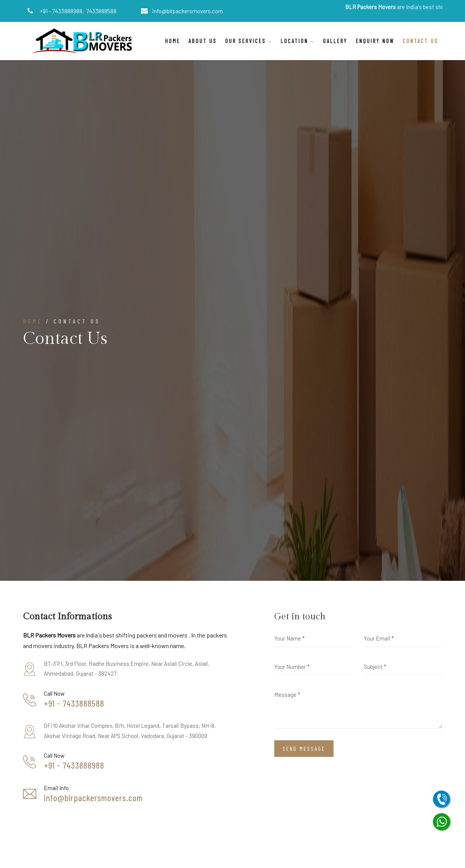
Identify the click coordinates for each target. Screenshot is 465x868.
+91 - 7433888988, (63, 11)
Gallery (335, 41)
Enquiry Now (375, 41)
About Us (203, 41)
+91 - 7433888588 (74, 703)
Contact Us (420, 41)
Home (173, 41)
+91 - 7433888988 (74, 765)
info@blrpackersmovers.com (188, 11)
